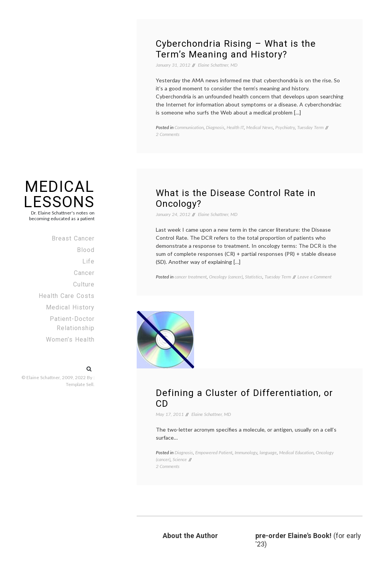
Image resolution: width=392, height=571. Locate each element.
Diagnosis (215, 127)
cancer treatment (191, 277)
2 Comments (168, 134)
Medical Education (296, 452)
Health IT (235, 127)
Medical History (70, 307)
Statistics (254, 277)
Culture (84, 284)
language (268, 452)
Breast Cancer (73, 238)
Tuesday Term (310, 127)
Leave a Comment (314, 277)
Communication (189, 127)
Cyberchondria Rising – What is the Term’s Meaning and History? (236, 49)
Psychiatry (285, 127)
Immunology (246, 452)
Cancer (84, 273)
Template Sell (80, 384)
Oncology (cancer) (226, 277)
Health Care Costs (67, 296)
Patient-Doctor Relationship (72, 323)
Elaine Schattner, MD (218, 65)
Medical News (260, 127)
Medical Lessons (59, 194)
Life (88, 261)
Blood (86, 250)
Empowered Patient (214, 452)
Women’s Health (70, 339)
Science (180, 459)
